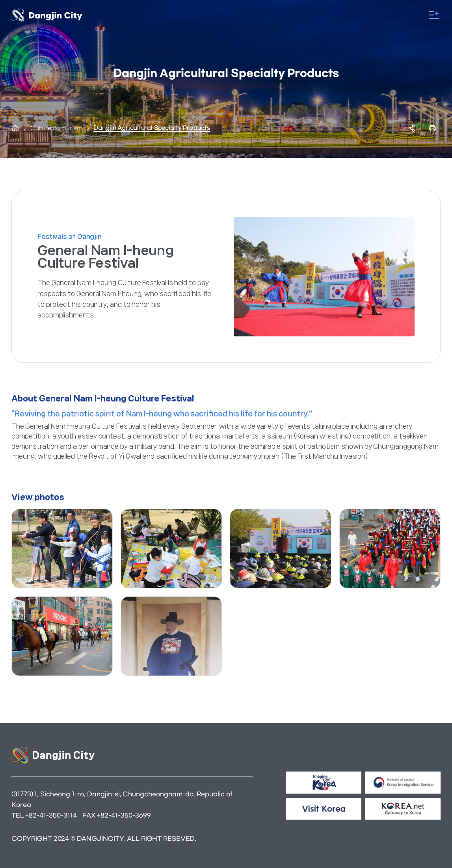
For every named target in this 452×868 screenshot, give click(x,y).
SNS (412, 128)
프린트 (432, 128)
